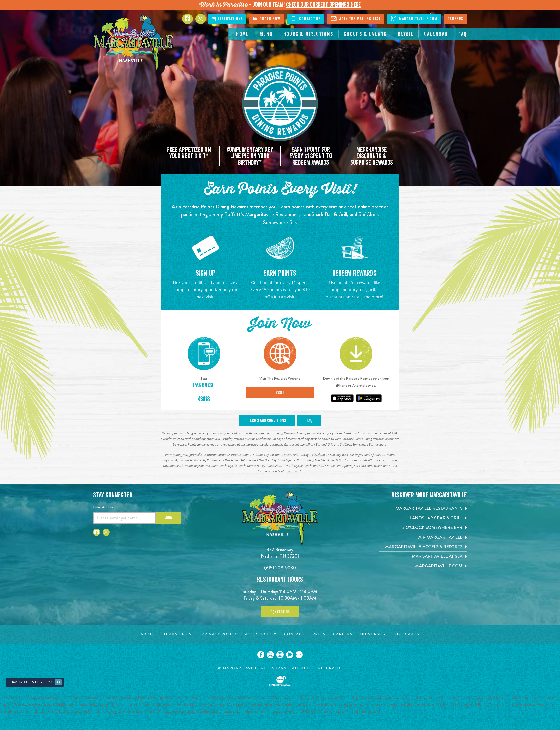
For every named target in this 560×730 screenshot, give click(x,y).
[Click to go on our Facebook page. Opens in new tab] (261, 655)
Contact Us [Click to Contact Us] (306, 19)
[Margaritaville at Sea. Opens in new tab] (423, 556)
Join (169, 518)
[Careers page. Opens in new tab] (343, 634)
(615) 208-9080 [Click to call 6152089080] (280, 568)
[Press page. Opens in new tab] (319, 634)
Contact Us (280, 612)
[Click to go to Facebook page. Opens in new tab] (188, 19)
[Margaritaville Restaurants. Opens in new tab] (423, 508)
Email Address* (104, 507)
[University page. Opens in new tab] (373, 634)
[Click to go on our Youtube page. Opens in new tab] (290, 655)
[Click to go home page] (133, 44)
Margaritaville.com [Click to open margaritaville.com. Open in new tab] (414, 19)
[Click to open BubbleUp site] (280, 681)
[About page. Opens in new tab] (148, 634)
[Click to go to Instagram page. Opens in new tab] (201, 19)
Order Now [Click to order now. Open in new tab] (266, 19)
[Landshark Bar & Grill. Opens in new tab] (423, 518)
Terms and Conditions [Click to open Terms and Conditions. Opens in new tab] (267, 420)
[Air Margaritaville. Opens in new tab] (423, 537)
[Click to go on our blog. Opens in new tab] (299, 655)
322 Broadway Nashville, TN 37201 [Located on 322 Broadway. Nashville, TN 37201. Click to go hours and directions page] (280, 553)
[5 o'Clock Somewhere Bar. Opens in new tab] (423, 528)
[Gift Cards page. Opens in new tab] (407, 634)
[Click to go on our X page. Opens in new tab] (270, 655)
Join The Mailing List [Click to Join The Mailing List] (355, 19)
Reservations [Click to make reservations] (227, 19)
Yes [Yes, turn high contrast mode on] (50, 682)
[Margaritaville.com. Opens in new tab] (423, 566)
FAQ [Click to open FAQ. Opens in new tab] (309, 420)
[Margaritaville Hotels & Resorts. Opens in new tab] (423, 547)
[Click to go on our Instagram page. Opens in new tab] (280, 655)
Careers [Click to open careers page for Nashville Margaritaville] (455, 19)
